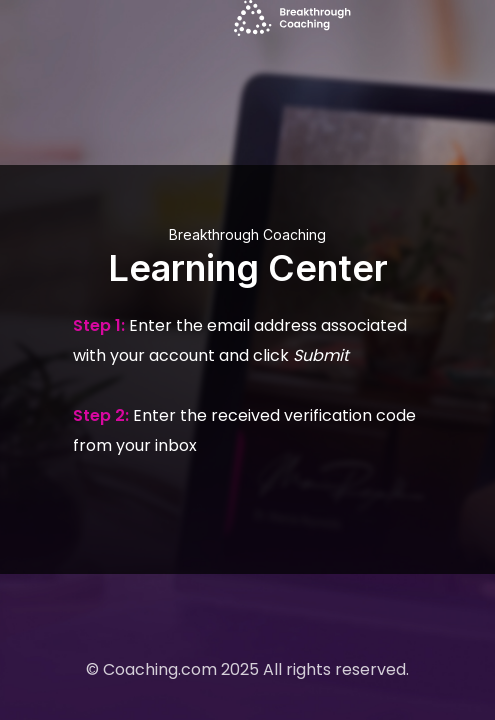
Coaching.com (160, 669)
